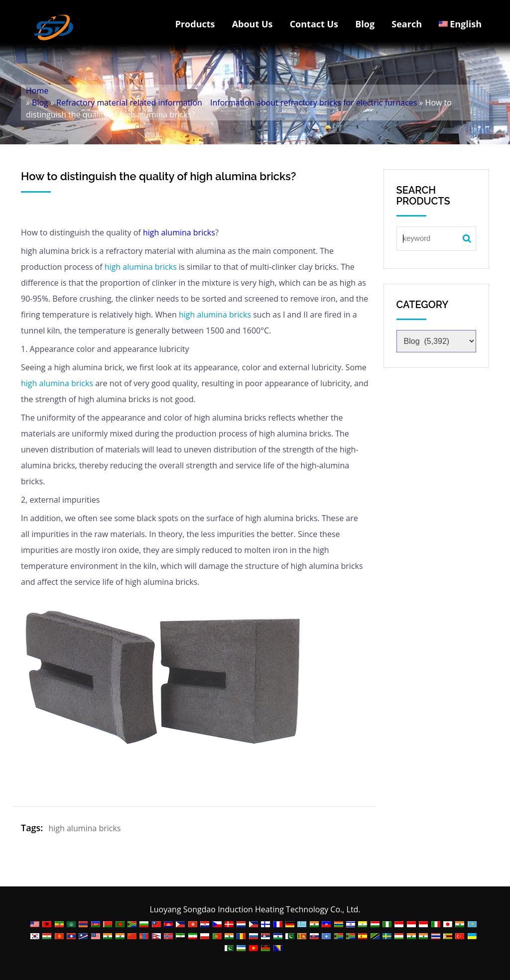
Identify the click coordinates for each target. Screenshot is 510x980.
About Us (253, 24)
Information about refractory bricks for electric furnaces (314, 103)
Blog (365, 24)
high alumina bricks (179, 232)
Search (407, 24)
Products (195, 24)
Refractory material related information (129, 103)
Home (37, 91)
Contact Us (314, 24)
